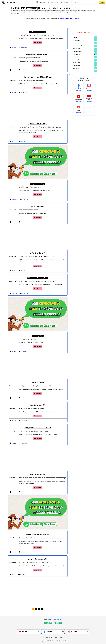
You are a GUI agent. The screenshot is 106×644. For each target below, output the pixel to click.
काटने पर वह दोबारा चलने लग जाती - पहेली (38, 534)
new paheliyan (77, 54)
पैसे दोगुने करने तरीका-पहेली (38, 184)
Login (102, 2)
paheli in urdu (76, 65)
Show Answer (38, 43)
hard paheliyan (77, 43)
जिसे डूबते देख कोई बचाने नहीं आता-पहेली (38, 54)
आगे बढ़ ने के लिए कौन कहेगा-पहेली (38, 559)
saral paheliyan (77, 60)
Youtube (23, 632)
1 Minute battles (53, 2)
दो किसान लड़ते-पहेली (38, 336)
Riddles (42, 2)
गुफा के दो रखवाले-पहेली (38, 206)
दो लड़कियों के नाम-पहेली (38, 382)
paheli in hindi (77, 68)
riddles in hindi (77, 63)
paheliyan (76, 38)
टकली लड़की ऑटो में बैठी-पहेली (38, 32)
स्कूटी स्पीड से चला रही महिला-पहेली (38, 124)
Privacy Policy (48, 637)
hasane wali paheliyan (78, 46)
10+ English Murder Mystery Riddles (69, 18)
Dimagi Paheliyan (77, 40)
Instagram (72, 632)
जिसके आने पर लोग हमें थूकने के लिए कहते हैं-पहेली (38, 77)
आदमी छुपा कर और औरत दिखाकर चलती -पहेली (38, 428)
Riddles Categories (84, 32)
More (77, 2)
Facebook (48, 632)
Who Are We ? (59, 637)
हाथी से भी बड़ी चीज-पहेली (38, 253)
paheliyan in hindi (77, 57)
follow (79, 91)
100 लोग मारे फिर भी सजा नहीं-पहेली (38, 278)
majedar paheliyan (78, 51)
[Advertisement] (53, 24)
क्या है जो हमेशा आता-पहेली (38, 405)
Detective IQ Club (67, 2)
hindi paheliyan (77, 49)
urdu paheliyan (77, 71)
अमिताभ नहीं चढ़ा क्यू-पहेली (38, 474)
